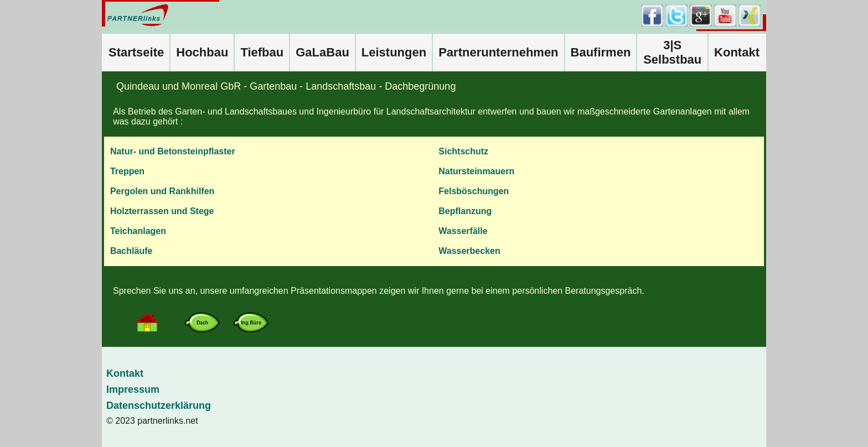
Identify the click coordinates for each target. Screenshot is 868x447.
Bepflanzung (465, 211)
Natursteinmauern (476, 171)
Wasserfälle (463, 231)
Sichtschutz (463, 151)
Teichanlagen (138, 231)
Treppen (127, 171)
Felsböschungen (474, 191)
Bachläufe (131, 251)
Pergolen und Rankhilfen (162, 191)
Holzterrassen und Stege (162, 211)
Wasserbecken (469, 251)
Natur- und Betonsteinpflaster (173, 151)
